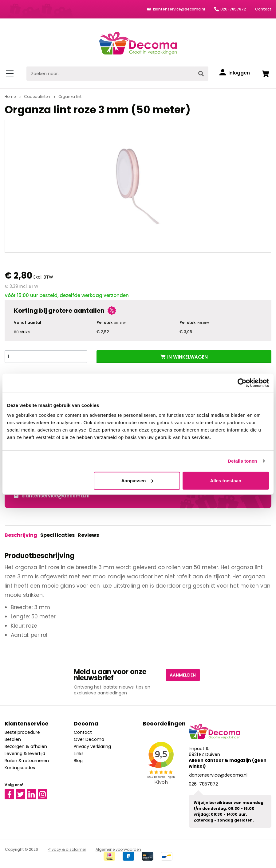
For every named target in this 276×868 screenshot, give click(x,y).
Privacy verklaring (92, 746)
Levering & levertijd (25, 753)
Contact (263, 9)
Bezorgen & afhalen (26, 746)
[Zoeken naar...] (110, 74)
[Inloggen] (235, 73)
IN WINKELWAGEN (187, 357)
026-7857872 (233, 9)
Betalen (13, 739)
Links (79, 753)
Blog (78, 761)
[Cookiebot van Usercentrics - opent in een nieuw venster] (242, 383)
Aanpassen (137, 480)
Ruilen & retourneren (27, 761)
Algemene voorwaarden (118, 849)
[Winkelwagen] (265, 74)
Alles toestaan (226, 480)
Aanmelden (183, 675)
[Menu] (11, 74)
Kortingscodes (20, 768)
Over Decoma (89, 739)
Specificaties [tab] (57, 535)
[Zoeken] (201, 74)
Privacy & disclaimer (67, 849)
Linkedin (35, 792)
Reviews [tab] (87, 535)
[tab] (21, 535)
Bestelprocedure (22, 732)
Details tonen (242, 461)
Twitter (23, 792)
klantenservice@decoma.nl (179, 9)
